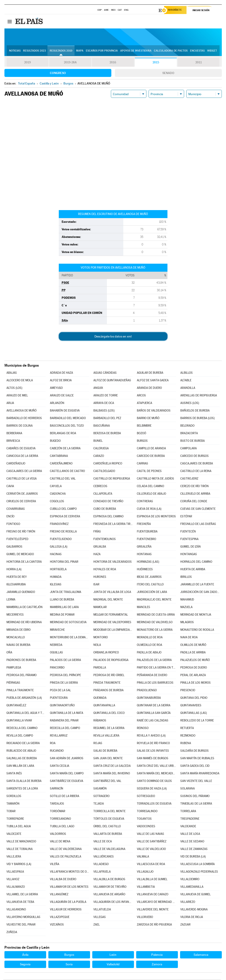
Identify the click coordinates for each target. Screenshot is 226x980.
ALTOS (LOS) (14, 389)
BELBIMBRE (144, 426)
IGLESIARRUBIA (16, 585)
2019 (28, 63)
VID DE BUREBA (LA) (193, 857)
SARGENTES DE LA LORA (22, 789)
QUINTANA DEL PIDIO (194, 698)
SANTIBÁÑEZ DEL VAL (107, 782)
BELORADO (187, 426)
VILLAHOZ (13, 880)
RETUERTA (187, 729)
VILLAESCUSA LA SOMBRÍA (198, 865)
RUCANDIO (57, 751)
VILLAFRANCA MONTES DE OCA (69, 872)
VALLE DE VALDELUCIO (151, 850)
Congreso (58, 74)
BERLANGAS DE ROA (63, 434)
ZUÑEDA (12, 933)
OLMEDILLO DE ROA (149, 646)
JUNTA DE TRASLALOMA (66, 593)
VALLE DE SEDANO (192, 842)
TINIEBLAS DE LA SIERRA (196, 804)
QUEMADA (100, 698)
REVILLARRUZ (59, 736)
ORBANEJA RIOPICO (106, 653)
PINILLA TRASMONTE (20, 691)
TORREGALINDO (147, 812)
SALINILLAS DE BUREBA (22, 759)
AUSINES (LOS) (190, 404)
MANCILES (143, 608)
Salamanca (201, 955)
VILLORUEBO (145, 918)
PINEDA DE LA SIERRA (64, 683)
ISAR (96, 585)
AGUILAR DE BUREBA (150, 373)
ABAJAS (12, 373)
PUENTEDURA (59, 698)
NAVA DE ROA (189, 638)
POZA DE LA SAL (60, 691)
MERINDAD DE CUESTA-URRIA (156, 615)
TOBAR (11, 812)
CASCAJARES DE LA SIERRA (24, 472)
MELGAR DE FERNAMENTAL (111, 615)
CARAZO (99, 457)
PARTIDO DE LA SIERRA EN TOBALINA (156, 668)
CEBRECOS (100, 487)
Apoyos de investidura (136, 51)
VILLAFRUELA (102, 872)
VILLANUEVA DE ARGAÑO (109, 895)
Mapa (80, 51)
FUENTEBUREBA (147, 532)
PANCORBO (57, 668)
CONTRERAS (145, 502)
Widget (212, 51)
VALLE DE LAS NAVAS (150, 834)
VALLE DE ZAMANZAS (194, 850)
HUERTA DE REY (17, 577)
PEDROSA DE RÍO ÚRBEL (109, 676)
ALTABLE (186, 381)
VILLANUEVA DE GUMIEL (196, 895)
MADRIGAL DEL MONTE (108, 600)
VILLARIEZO (188, 903)
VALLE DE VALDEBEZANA (66, 850)
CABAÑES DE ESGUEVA (21, 449)
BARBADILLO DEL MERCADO (68, 419)
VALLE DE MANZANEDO (21, 842)
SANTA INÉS (14, 774)
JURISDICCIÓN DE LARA (152, 593)
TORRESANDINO (60, 819)
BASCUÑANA (102, 426)
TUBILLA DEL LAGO (62, 827)
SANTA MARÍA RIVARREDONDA (200, 774)
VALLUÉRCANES (104, 857)
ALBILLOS (187, 373)
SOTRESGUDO (146, 797)
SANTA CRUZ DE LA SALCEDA (112, 766)
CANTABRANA (59, 457)
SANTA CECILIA (60, 766)
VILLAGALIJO (145, 872)
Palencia (157, 955)
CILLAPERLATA (103, 494)
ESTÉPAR (186, 517)
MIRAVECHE (57, 630)
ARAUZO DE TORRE (106, 396)
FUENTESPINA (189, 540)
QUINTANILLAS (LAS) (194, 714)
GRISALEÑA (144, 547)
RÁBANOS (100, 721)
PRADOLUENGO (147, 691)
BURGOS (142, 441)
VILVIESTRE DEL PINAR (21, 925)
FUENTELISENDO (61, 540)
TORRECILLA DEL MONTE (109, 812)
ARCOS (141, 396)
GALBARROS (14, 547)
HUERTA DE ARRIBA (193, 570)
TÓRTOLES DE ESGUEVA (109, 819)
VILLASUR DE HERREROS (66, 910)
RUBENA (186, 744)
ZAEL (97, 925)
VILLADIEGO (101, 865)
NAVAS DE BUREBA (18, 646)
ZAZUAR (185, 925)
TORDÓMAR (58, 812)
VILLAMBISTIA (146, 887)
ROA (53, 744)
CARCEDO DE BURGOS (195, 457)
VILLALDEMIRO (190, 880)
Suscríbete (177, 10)
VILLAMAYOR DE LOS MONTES (69, 887)
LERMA (11, 600)
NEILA (97, 646)
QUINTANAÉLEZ (16, 706)
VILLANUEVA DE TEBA (20, 903)
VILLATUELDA (102, 910)
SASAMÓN (100, 789)
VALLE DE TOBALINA (20, 850)
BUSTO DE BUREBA (193, 441)
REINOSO (143, 729)
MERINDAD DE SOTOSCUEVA (68, 623)
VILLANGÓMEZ (59, 895)
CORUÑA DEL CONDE (194, 502)
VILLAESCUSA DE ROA (151, 865)
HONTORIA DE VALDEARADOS (113, 562)
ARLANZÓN (57, 404)
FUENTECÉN (188, 532)
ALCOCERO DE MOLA (20, 381)
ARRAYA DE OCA (104, 404)
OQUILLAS (56, 653)
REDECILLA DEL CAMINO (22, 729)
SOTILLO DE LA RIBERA (65, 797)
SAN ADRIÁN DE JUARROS (67, 759)
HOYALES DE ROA (105, 570)
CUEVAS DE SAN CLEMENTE (198, 509)
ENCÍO (10, 517)
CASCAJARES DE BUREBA (197, 464)
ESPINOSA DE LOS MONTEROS (156, 517)
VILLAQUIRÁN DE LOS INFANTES (113, 903)
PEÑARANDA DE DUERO (152, 676)
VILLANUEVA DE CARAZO (153, 895)
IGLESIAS (56, 585)
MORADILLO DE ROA (150, 638)
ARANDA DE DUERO (149, 389)
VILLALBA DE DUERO (63, 880)
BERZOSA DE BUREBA (107, 434)
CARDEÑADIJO (16, 464)
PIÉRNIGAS (13, 683)
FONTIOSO (13, 525)
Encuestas (197, 51)
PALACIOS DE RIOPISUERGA (111, 661)
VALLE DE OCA (103, 842)
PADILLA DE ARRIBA (193, 653)
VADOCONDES (146, 827)
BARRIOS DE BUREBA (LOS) (198, 419)
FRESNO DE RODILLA (63, 532)
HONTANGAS (189, 555)
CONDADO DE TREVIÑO (108, 502)
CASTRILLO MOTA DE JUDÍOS (155, 479)
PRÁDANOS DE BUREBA (108, 691)
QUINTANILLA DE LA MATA (67, 714)
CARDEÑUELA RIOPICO (108, 464)
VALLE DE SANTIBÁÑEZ (152, 842)
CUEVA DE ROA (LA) (149, 509)
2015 (156, 63)
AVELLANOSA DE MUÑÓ (22, 411)
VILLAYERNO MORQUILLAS (23, 918)
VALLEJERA (14, 857)
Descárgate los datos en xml (113, 337)
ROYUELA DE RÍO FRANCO (153, 744)
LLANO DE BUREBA (62, 600)
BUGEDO (55, 441)
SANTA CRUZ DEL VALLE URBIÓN (156, 766)
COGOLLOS (57, 502)
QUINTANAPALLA (104, 706)
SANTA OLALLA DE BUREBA (24, 782)
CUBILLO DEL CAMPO (63, 509)
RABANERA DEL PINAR (64, 721)
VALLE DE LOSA (190, 834)
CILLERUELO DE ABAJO (151, 494)
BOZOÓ (141, 434)
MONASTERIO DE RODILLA (197, 630)
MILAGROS (187, 623)
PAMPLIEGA (14, 668)
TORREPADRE (15, 819)
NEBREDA (56, 646)
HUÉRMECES (145, 570)
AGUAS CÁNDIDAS (105, 373)
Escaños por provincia (102, 51)
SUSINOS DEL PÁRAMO (195, 797)
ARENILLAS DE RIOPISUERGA (199, 396)
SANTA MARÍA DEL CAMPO (67, 774)
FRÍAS (97, 532)
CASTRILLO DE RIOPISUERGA (112, 479)
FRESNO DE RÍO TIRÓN (21, 532)
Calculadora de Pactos (171, 51)
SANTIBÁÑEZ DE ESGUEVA (67, 782)
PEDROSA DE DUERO (194, 668)
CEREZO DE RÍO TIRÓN (195, 487)
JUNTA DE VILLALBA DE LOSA (112, 593)
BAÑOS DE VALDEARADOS (154, 411)
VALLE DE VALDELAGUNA (109, 850)
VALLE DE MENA (60, 842)
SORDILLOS (14, 797)
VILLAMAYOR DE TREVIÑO (110, 887)
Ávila (25, 955)
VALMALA (143, 857)
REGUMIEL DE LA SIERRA (109, 729)
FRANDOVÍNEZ (59, 525)
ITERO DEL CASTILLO (150, 585)
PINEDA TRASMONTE (107, 683)
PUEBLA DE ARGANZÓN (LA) (24, 698)
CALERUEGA (101, 449)
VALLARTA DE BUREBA (108, 834)
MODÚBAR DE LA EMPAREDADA (113, 630)
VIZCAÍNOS (57, 925)
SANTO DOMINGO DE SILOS (154, 782)
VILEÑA (55, 865)
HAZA (97, 555)
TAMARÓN (13, 804)
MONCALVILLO (16, 638)
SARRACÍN (57, 789)
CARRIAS (142, 464)
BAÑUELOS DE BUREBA (195, 411)
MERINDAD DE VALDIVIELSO (155, 623)
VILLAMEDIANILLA (192, 887)
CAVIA (10, 487)
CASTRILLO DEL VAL (63, 479)
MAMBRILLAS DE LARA (64, 608)
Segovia (25, 965)
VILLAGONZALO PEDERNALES (199, 872)
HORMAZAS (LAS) (148, 562)
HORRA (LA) (14, 570)
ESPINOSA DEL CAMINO (108, 517)
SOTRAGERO (101, 797)
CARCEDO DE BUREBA (151, 457)
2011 (199, 63)
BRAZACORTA (189, 434)
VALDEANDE (188, 827)
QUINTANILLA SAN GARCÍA (154, 714)
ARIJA (10, 404)
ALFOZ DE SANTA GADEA (153, 381)
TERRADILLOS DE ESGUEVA (154, 804)
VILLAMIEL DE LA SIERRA (22, 895)
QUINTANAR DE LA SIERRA (154, 706)
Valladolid (113, 965)
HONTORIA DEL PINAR (64, 562)
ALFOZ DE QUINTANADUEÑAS (112, 381)
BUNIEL (98, 441)
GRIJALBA (100, 547)
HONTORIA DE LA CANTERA (24, 562)
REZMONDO (188, 736)
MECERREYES (15, 615)
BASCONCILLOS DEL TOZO (67, 426)
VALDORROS (58, 834)
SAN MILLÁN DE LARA (20, 766)
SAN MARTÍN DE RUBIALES (197, 759)
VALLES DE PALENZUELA (66, 857)
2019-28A (70, 63)
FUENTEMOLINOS (105, 540)
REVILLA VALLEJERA (106, 736)
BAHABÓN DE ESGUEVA (65, 411)
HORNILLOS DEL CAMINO (196, 562)
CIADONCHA (58, 494)
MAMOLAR (100, 608)
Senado (168, 74)
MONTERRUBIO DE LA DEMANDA (69, 638)
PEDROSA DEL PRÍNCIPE (65, 676)
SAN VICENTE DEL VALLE (196, 782)
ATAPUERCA (144, 404)
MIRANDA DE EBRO (19, 630)
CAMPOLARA (189, 449)
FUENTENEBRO (146, 540)
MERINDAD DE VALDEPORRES (112, 623)
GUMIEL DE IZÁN (191, 547)
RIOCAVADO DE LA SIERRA (23, 744)
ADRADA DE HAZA (61, 373)
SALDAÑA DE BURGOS (195, 751)
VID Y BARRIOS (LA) (19, 865)
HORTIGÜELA (58, 570)
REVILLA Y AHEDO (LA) (151, 736)
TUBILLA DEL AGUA (19, 827)
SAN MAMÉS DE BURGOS (153, 759)
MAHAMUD (187, 600)
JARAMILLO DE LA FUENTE (197, 585)
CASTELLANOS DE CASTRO (67, 472)
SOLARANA (188, 789)
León (113, 955)
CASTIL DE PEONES (149, 472)
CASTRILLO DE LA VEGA (22, 479)
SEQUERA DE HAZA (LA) (152, 789)
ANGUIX (98, 389)
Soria (69, 965)
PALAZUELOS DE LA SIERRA (154, 661)
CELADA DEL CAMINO (150, 487)
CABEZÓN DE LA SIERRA (65, 449)
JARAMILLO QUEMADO (21, 593)
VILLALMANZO (16, 887)
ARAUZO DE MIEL (17, 396)
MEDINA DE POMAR (62, 615)
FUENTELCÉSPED (17, 540)
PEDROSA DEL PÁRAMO (22, 676)
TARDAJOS (57, 804)
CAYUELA (56, 487)
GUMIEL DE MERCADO (20, 555)
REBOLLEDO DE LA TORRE (197, 721)
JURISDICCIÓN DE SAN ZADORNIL (200, 593)
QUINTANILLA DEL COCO (109, 714)
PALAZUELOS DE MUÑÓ (195, 661)
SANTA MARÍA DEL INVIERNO (112, 774)
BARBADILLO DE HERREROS (24, 419)
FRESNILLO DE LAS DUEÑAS (198, 525)
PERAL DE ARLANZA (193, 676)
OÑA (9, 653)
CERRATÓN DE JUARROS (22, 494)
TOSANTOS (144, 819)
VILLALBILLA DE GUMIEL (152, 880)
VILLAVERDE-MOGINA (194, 910)
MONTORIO (101, 638)
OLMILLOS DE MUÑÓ (193, 646)
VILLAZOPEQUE (60, 918)
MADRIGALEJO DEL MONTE (154, 600)
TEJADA (99, 804)
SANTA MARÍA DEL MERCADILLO (156, 774)
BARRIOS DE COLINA (20, 426)
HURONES (100, 577)
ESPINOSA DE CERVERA (65, 517)
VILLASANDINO (16, 910)
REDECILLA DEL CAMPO (65, 729)
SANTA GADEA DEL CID (195, 766)
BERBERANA (14, 434)
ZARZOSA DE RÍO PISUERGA (154, 925)
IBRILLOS (186, 577)
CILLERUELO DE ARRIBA (195, 494)
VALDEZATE (14, 834)
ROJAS (98, 744)
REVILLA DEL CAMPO (20, 736)
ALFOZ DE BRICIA (61, 381)
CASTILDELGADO (104, 472)
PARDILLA (100, 668)
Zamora (157, 965)
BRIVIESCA (13, 441)
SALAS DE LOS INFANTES (153, 751)
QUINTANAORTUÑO (62, 706)
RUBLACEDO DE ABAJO (21, 751)
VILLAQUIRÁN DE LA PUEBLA (68, 903)
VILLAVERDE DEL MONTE (153, 910)
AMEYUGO (56, 389)
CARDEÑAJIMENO (61, 464)
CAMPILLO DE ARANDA (151, 449)
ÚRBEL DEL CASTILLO (107, 827)
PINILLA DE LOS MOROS (196, 683)
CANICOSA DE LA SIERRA (22, 457)
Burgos (69, 955)
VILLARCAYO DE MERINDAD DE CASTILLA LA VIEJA (156, 903)
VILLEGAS (100, 918)
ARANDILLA (188, 389)
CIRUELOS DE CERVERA (21, 502)
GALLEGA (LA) (59, 547)
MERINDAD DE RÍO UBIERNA (24, 623)
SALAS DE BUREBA (105, 751)
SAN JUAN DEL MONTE (108, 759)
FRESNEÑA (144, 525)
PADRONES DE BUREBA (21, 661)
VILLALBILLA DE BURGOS (109, 880)
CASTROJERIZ (189, 479)
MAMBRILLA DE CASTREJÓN (25, 608)
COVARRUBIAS (16, 509)
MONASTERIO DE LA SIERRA (155, 630)
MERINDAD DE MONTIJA (196, 615)
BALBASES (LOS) (104, 411)
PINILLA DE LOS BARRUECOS (155, 683)
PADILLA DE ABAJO (149, 653)
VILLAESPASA (15, 872)
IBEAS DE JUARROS (149, 577)
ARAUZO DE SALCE (62, 396)
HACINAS (56, 555)
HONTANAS (144, 555)
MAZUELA (186, 608)
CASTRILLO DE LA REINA (196, 472)
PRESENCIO (188, 691)
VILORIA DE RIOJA (192, 918)
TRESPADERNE (190, 819)
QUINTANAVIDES (191, 706)
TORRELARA (188, 812)
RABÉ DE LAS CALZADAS (153, 721)
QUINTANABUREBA (149, 698)
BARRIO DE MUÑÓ (148, 419)
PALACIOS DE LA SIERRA (65, 661)
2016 (113, 63)
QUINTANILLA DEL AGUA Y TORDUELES (26, 714)
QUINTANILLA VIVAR (19, 721)
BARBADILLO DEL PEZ (107, 419)
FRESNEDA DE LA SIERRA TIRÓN (113, 525)
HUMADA (56, 577)
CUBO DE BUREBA (105, 509)
